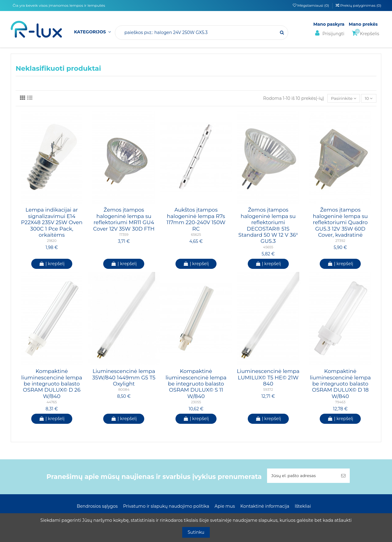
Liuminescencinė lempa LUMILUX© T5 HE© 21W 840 (268, 378)
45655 (268, 247)
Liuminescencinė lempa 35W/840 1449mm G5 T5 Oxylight (124, 378)
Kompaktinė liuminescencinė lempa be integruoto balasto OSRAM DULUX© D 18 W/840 (340, 384)
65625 (196, 235)
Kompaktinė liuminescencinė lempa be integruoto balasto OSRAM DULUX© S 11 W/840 (196, 384)
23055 (196, 402)
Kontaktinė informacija (265, 507)
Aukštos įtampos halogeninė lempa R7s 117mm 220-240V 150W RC (196, 219)
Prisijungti (329, 33)
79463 (340, 402)
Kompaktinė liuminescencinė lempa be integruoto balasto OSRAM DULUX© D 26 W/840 (52, 384)
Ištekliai (303, 507)
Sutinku (196, 532)
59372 (268, 390)
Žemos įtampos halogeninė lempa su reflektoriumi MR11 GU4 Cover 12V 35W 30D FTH (124, 219)
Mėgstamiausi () (311, 5)
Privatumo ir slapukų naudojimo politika (166, 507)
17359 (124, 235)
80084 (124, 390)
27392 (340, 241)
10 (369, 98)
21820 (52, 241)
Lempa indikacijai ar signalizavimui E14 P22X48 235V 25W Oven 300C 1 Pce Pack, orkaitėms (52, 223)
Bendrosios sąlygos (97, 507)
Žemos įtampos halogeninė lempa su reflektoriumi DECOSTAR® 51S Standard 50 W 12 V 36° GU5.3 (268, 226)
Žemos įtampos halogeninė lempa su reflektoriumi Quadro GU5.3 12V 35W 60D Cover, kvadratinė (340, 223)
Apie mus (225, 507)
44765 (52, 402)
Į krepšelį (52, 264)
